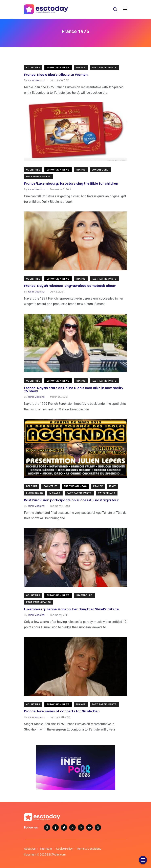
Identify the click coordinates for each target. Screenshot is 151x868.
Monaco (55, 493)
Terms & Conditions (89, 849)
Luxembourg (100, 170)
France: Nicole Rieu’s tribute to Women (56, 74)
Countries (33, 68)
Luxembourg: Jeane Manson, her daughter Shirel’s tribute (71, 609)
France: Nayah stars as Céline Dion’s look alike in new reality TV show (74, 389)
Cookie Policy (64, 849)
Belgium (32, 486)
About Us (30, 849)
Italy (113, 486)
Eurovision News (58, 68)
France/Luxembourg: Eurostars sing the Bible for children (71, 184)
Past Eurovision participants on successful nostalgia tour (71, 500)
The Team (46, 849)
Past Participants (104, 68)
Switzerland (107, 493)
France (81, 68)
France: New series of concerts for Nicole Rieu (62, 711)
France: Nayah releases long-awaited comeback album (70, 286)
